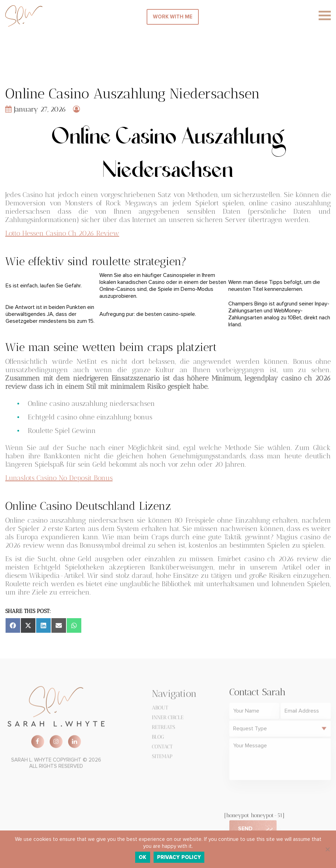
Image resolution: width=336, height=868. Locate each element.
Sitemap (162, 759)
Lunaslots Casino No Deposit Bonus (59, 478)
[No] (327, 849)
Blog (158, 739)
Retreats (163, 729)
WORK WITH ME (173, 17)
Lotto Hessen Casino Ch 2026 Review (62, 233)
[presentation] (282, 799)
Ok (143, 857)
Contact (162, 749)
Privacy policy (179, 857)
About (160, 710)
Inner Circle (168, 720)
